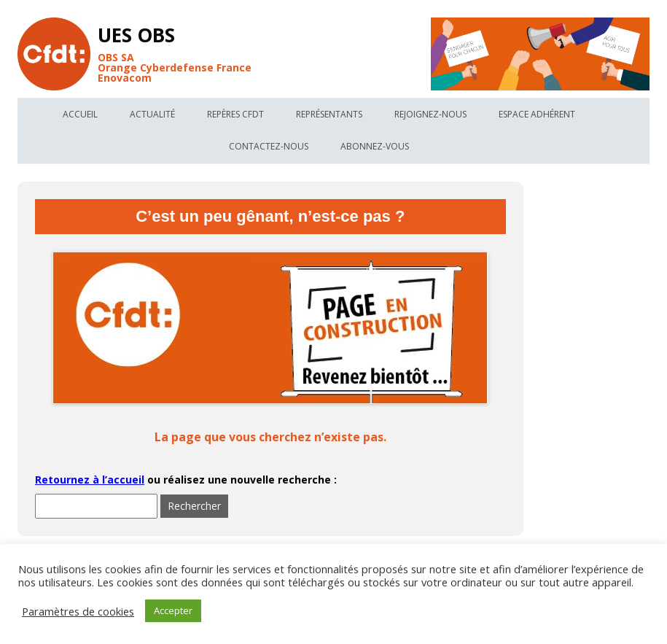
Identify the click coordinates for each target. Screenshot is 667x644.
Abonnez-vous (375, 146)
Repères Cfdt (235, 114)
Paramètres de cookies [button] (78, 611)
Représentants (329, 114)
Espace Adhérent (537, 114)
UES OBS (136, 35)
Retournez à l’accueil (90, 480)
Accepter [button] (173, 610)
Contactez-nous (269, 146)
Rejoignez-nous (430, 114)
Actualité (152, 114)
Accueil (80, 114)
